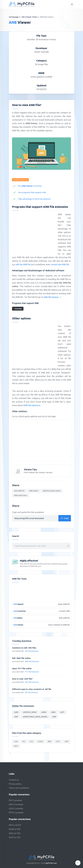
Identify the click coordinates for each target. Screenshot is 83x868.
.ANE (54, 717)
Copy (65, 518)
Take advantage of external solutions (34, 199)
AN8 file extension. (32, 405)
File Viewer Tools (29, 17)
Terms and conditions (19, 788)
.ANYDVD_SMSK (30, 712)
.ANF (16, 717)
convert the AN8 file (60, 264)
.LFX (31, 741)
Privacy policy (15, 784)
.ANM (53, 712)
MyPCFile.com (51, 863)
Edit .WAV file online (21, 658)
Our (30, 186)
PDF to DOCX (15, 825)
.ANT (62, 712)
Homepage (14, 17)
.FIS (24, 741)
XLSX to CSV (15, 837)
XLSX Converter (16, 808)
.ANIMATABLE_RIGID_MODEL (35, 717)
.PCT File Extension (32, 672)
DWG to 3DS (15, 833)
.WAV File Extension (32, 661)
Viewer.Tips (30, 469)
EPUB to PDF (15, 829)
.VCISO (40, 741)
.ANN (16, 712)
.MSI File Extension (32, 651)
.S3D (16, 741)
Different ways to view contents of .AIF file (32, 689)
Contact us (14, 780)
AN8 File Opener (52, 297)
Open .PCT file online (22, 668)
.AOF (66, 741)
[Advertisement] (34, 231)
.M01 (16, 746)
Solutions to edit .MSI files (24, 648)
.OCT (58, 741)
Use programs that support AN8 (32, 192)
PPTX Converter (16, 813)
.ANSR (44, 712)
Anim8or (18, 309)
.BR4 (49, 741)
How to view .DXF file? (22, 679)
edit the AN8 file (23, 264)
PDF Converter (15, 800)
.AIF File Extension (31, 692)
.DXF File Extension (32, 682)
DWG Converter (16, 804)
